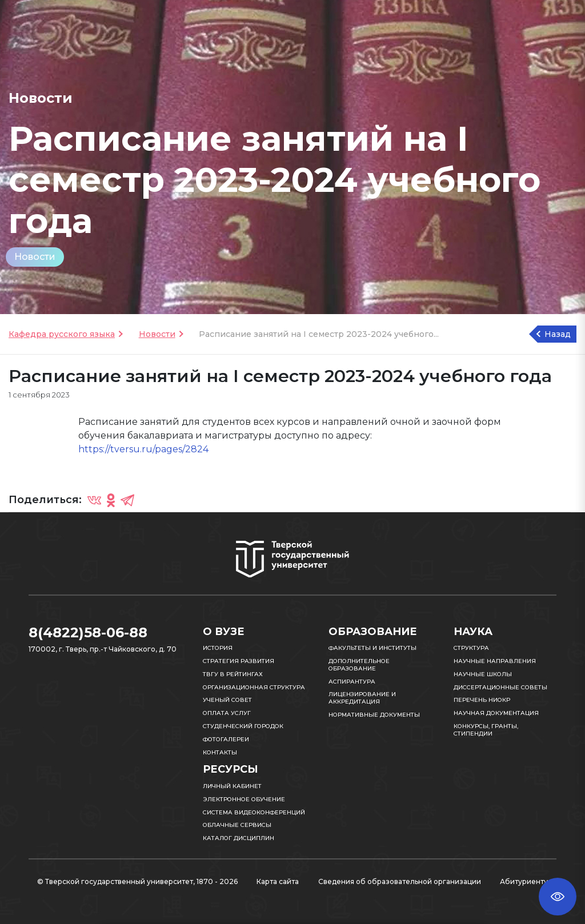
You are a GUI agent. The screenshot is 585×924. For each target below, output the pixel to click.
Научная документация (496, 713)
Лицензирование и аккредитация (362, 698)
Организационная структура (254, 687)
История (218, 648)
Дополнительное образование (359, 665)
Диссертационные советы (500, 687)
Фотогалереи (226, 739)
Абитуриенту (524, 881)
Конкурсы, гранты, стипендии (486, 730)
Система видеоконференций (254, 812)
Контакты (220, 752)
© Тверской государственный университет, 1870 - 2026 (137, 881)
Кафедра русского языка (62, 334)
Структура (471, 648)
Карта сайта (278, 881)
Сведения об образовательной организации (400, 881)
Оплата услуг (227, 713)
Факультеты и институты (372, 648)
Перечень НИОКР (482, 700)
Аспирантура (352, 682)
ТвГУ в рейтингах (233, 674)
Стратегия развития (239, 661)
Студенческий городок (243, 726)
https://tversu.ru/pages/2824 (143, 449)
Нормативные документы (374, 715)
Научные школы (483, 674)
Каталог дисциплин (239, 838)
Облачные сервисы (237, 825)
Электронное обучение (244, 799)
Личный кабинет (232, 786)
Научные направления (495, 661)
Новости (35, 257)
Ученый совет (227, 700)
